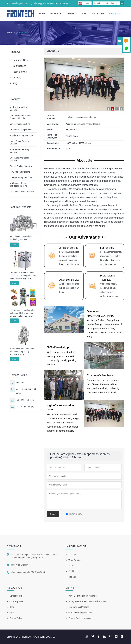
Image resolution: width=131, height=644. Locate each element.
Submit (53, 514)
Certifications (19, 66)
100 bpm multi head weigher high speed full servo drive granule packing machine (23, 313)
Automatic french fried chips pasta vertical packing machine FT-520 (22, 352)
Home (42, 14)
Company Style (21, 60)
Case (83, 14)
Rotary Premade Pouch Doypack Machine (88, 601)
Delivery (17, 78)
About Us (116, 14)
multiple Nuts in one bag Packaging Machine (21, 238)
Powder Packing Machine (21, 135)
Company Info (16, 596)
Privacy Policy (16, 618)
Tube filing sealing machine (22, 192)
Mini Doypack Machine (20, 124)
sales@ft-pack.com (19, 3)
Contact (14, 546)
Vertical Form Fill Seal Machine (83, 596)
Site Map (72, 577)
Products (57, 14)
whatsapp (21, 383)
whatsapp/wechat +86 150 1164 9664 (51, 3)
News (72, 14)
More (14, 245)
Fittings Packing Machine (21, 166)
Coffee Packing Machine (21, 178)
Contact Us (97, 14)
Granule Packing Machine (21, 130)
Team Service (20, 72)
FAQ (15, 84)
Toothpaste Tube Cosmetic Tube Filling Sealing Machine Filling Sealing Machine (23, 276)
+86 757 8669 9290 (25, 407)
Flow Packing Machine (20, 172)
